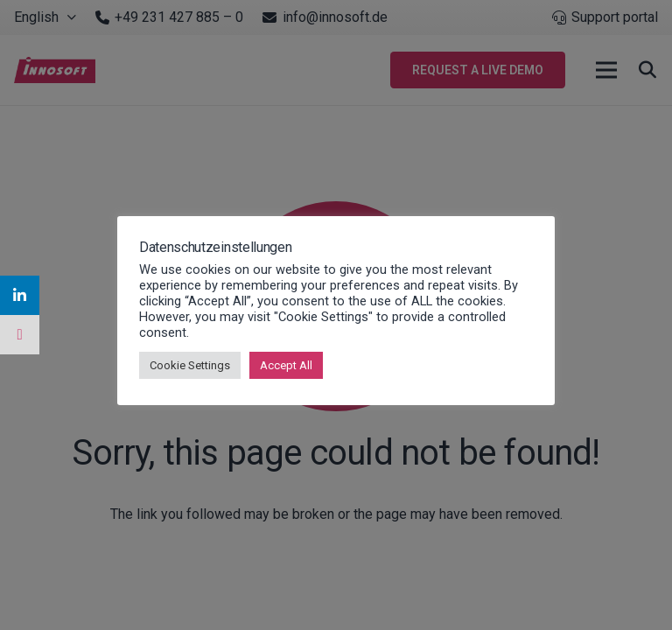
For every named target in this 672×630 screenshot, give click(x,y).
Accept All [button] (286, 365)
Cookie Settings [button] (190, 365)
